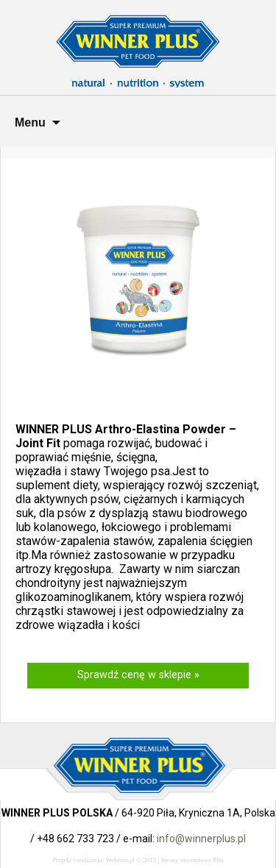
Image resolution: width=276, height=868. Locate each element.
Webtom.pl (120, 860)
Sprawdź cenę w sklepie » (138, 675)
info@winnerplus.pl (201, 839)
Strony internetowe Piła (192, 860)
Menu (30, 122)
